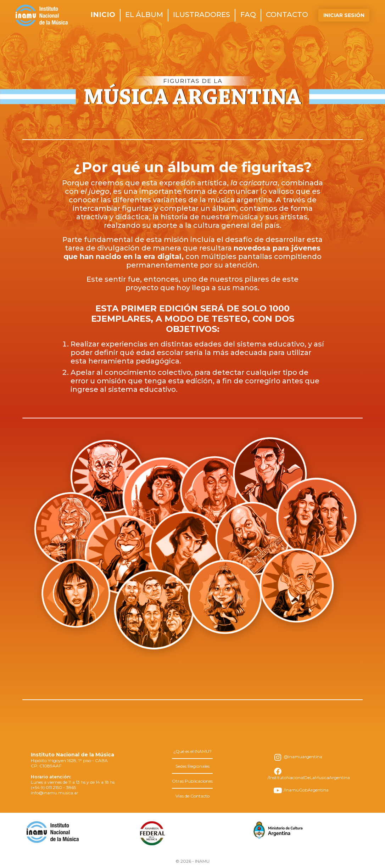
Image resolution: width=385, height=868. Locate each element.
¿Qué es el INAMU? (192, 751)
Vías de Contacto (192, 796)
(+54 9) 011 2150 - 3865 (53, 787)
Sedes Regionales (192, 766)
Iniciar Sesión (344, 15)
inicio (103, 15)
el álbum (144, 15)
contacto (287, 15)
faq (248, 15)
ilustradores (202, 15)
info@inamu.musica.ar (55, 793)
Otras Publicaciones (192, 781)
